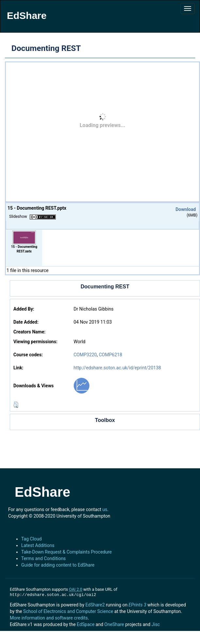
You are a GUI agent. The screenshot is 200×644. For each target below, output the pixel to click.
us (105, 509)
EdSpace (85, 624)
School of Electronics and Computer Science (68, 611)
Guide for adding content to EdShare (58, 565)
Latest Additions (38, 545)
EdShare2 (95, 605)
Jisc (156, 624)
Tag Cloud (31, 539)
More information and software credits (49, 618)
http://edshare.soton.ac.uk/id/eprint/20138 (117, 368)
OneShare (114, 624)
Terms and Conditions (44, 558)
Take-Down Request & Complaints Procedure (66, 552)
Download (186, 209)
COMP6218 (110, 355)
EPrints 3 (137, 605)
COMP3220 (85, 355)
